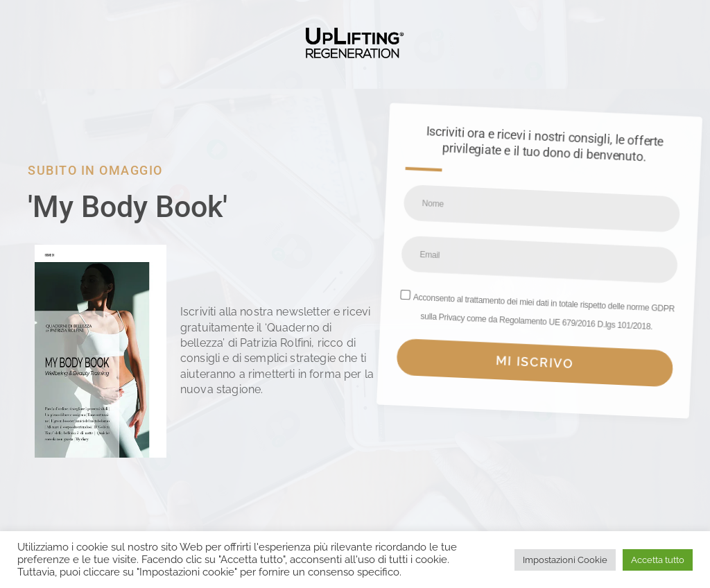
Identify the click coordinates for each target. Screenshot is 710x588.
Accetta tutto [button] (658, 560)
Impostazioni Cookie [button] (565, 560)
